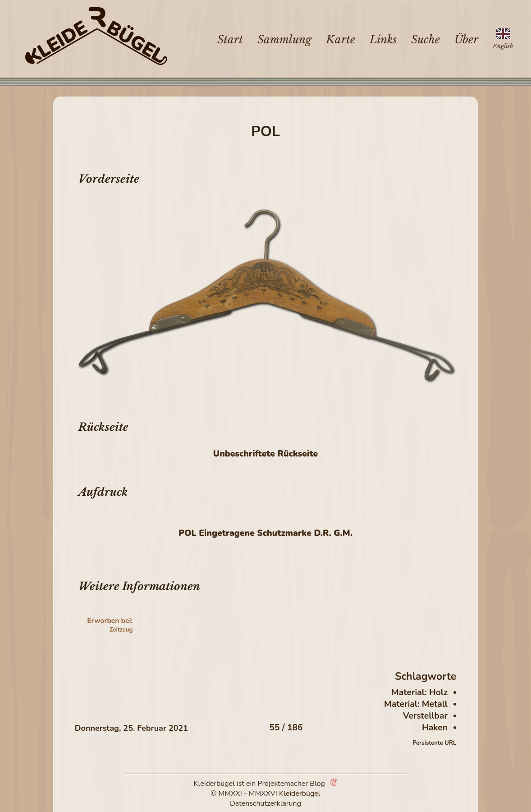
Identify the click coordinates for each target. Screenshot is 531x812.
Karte (341, 39)
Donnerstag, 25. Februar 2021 (131, 728)
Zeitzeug (121, 630)
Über (466, 39)
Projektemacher (283, 784)
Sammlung (284, 39)
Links (383, 39)
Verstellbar (425, 716)
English (503, 46)
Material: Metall (416, 704)
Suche (426, 39)
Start (230, 39)
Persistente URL (434, 743)
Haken (435, 728)
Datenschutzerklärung (265, 803)
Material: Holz (419, 692)
